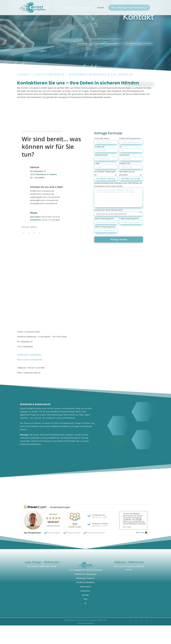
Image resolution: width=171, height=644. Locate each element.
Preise (56, 8)
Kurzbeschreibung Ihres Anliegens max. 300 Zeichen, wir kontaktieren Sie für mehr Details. (118, 185)
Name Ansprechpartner (104, 218)
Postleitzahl (99, 147)
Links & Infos (69, 8)
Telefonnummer (101, 155)
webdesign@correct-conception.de (45, 197)
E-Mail (97, 163)
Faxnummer (124, 155)
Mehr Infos (142, 533)
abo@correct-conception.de (42, 194)
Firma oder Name (102, 138)
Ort (121, 147)
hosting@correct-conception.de (44, 203)
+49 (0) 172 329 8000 (50, 220)
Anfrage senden (119, 239)
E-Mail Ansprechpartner (129, 218)
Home (26, 8)
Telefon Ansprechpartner (105, 227)
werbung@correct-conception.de (44, 200)
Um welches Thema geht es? (105, 173)
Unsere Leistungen (41, 8)
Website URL (125, 163)
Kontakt (101, 8)
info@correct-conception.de (42, 191)
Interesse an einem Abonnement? (109, 210)
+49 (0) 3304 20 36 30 (50, 217)
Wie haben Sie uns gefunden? (127, 173)
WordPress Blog (86, 8)
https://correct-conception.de (30, 360)
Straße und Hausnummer (130, 138)
